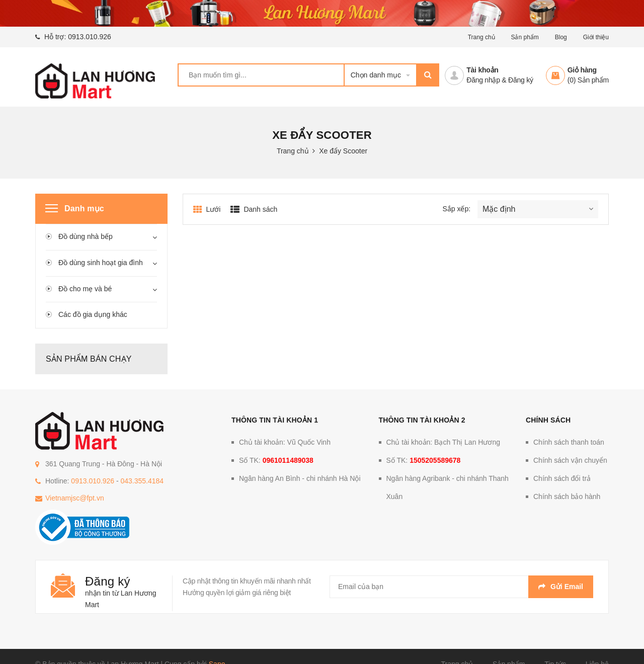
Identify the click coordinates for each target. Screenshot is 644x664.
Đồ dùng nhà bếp (86, 236)
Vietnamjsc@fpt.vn (75, 498)
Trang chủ (481, 37)
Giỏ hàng (582, 70)
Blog (561, 37)
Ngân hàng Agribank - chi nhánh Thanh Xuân (448, 487)
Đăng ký (521, 80)
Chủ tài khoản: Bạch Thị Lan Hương (444, 442)
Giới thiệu (596, 37)
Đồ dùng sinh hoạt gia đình (101, 263)
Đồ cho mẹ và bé (85, 289)
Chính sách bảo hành (567, 496)
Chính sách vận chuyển (570, 460)
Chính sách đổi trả (562, 478)
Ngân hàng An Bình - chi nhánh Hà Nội (300, 478)
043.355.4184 (142, 481)
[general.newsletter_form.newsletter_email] (461, 587)
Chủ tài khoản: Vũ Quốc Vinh (285, 442)
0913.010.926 (90, 37)
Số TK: (276, 460)
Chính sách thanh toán (569, 442)
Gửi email (561, 587)
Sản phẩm (525, 37)
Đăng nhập (483, 80)
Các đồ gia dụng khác (93, 314)
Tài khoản (482, 70)
